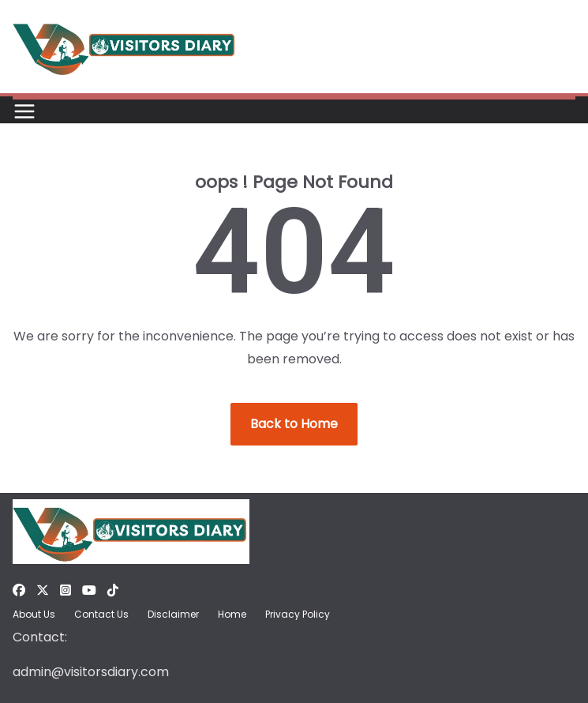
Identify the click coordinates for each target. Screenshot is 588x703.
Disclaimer (173, 614)
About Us (34, 614)
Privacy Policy (298, 614)
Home (232, 614)
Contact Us (101, 614)
